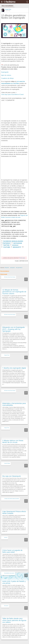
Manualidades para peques (9, 570)
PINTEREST (7, 243)
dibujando (7, 265)
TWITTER (6, 245)
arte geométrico (19, 265)
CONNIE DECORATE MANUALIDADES (12, 496)
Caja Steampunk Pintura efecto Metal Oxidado (14, 510)
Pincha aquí (22, 255)
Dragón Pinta (8, 9)
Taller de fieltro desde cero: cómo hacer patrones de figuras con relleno (14, 618)
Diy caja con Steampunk (12, 473)
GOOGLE (15, 245)
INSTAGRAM (18, 243)
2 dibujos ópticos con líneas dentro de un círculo (13, 439)
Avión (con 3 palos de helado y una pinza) (14, 579)
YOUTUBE (7, 247)
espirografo (12, 265)
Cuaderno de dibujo (7, 78)
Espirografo (5, 72)
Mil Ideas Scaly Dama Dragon (10, 274)
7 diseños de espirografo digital (14, 365)
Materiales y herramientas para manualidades (14, 401)
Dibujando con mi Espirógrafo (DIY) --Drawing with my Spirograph (13, 326)
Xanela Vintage (7, 461)
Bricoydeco (6, 603)
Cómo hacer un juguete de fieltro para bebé (12, 548)
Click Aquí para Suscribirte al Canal (12, 94)
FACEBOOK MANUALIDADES (13, 241)
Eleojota (6, 535)
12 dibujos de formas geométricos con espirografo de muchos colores (14, 289)
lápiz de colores (6, 75)
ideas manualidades (7, 6)
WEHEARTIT (17, 247)
